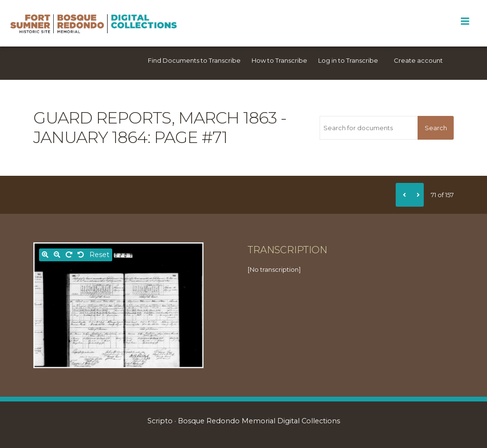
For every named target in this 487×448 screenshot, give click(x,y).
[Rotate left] (81, 255)
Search (436, 128)
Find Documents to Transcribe (194, 60)
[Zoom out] (57, 255)
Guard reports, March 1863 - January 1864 (160, 128)
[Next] (417, 195)
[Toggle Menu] (465, 21)
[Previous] (403, 195)
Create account (418, 60)
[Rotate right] (69, 255)
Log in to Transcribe (348, 60)
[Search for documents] (369, 128)
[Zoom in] (45, 255)
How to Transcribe (279, 60)
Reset (99, 255)
